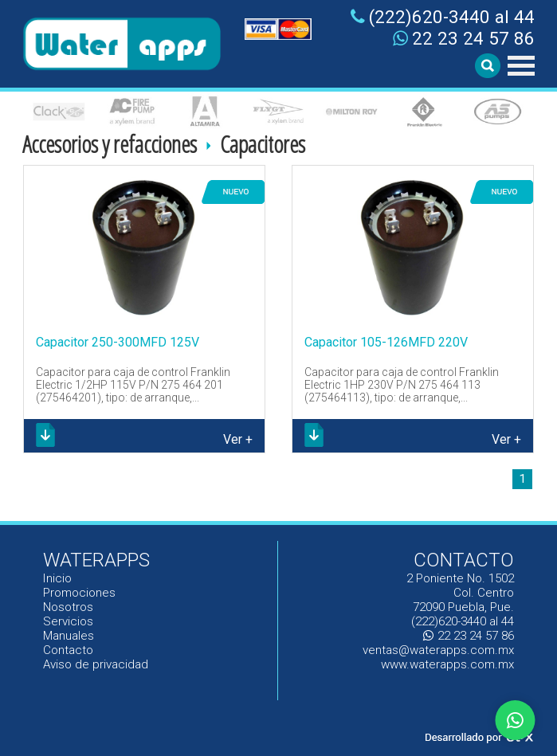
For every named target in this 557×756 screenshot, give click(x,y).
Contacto (68, 650)
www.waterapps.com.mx (447, 664)
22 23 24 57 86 (464, 38)
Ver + (238, 439)
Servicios (68, 621)
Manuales (69, 636)
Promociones (79, 593)
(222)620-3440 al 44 (443, 17)
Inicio (58, 578)
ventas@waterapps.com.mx (438, 650)
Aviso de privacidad (96, 664)
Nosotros (68, 607)
